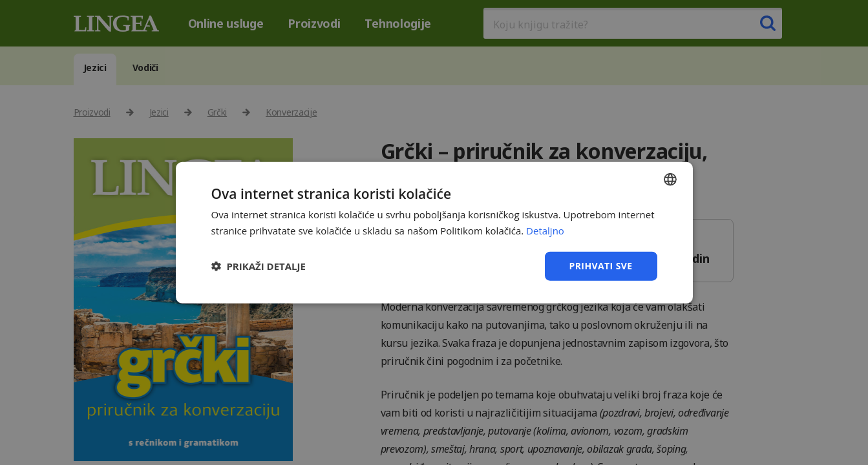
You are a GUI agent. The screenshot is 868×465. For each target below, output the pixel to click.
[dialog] (434, 232)
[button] (259, 266)
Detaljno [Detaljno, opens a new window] (545, 231)
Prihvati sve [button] (601, 266)
